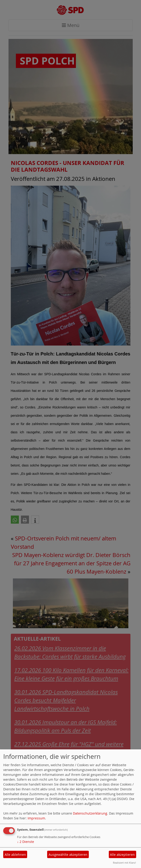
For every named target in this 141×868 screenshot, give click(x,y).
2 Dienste (26, 842)
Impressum (36, 818)
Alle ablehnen (15, 855)
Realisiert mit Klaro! (124, 863)
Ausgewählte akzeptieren (68, 855)
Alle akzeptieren (122, 855)
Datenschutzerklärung (90, 813)
